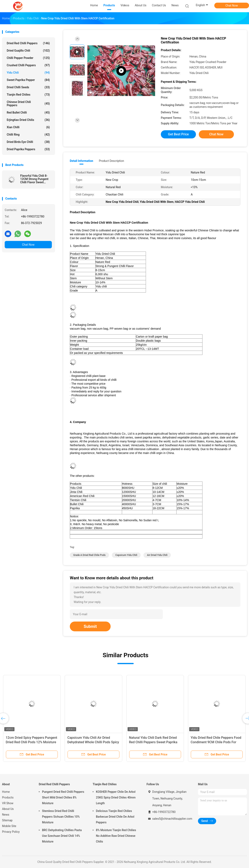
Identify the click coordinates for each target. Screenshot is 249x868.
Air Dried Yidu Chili (157, 555)
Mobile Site (9, 826)
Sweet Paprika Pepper (28, 80)
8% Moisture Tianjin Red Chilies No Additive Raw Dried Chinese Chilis (116, 836)
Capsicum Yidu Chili (126, 555)
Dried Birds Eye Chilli (28, 142)
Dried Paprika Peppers (28, 149)
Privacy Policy (11, 832)
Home (6, 792)
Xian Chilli (28, 127)
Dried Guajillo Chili (28, 51)
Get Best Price (178, 134)
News (6, 815)
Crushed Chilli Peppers (28, 65)
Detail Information (81, 161)
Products (8, 797)
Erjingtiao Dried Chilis (28, 120)
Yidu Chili (28, 73)
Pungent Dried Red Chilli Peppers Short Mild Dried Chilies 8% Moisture (63, 797)
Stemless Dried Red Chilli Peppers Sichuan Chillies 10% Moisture (61, 817)
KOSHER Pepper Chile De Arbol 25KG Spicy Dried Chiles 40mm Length (116, 797)
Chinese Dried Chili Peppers (28, 104)
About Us (8, 809)
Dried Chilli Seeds (28, 87)
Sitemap (7, 820)
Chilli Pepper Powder (28, 58)
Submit (90, 626)
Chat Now (232, 6)
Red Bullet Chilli (28, 113)
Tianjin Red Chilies (28, 95)
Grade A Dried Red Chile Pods (89, 555)
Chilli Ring (28, 135)
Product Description (111, 161)
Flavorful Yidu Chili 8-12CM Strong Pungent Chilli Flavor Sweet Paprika (34, 179)
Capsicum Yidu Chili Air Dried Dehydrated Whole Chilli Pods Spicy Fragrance (93, 742)
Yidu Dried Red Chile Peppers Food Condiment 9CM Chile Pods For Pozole (216, 742)
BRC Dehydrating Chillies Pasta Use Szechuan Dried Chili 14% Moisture (62, 836)
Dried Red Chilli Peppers (28, 43)
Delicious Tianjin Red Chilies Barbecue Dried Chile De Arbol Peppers (115, 817)
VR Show (8, 803)
